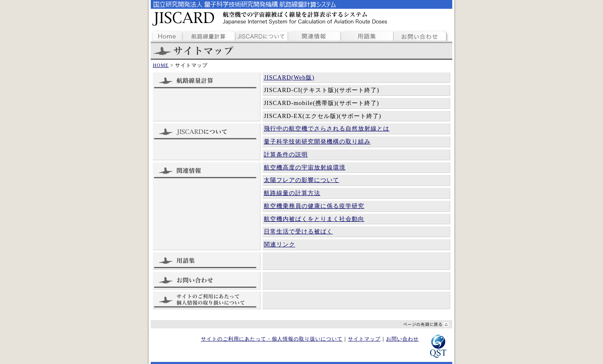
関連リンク (280, 244)
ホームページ (167, 35)
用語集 (367, 35)
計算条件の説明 (286, 154)
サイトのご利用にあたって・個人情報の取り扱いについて (272, 339)
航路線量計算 (209, 35)
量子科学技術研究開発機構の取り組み (317, 141)
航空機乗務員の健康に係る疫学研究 (314, 206)
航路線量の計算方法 (292, 193)
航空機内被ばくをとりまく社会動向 (314, 219)
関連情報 (315, 35)
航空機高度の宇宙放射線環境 (305, 167)
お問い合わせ (421, 35)
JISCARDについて (262, 35)
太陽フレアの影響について (301, 180)
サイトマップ (364, 339)
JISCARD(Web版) (289, 77)
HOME (161, 65)
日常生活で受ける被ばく (298, 231)
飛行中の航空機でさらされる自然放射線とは (327, 128)
